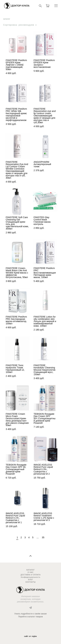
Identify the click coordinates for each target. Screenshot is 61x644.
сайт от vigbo (30, 636)
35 (43, 537)
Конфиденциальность (30, 577)
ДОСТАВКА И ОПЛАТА (31, 575)
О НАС (31, 572)
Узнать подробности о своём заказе (30, 614)
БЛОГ (31, 580)
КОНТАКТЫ (31, 582)
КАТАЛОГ (30, 570)
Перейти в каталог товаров (30, 617)
